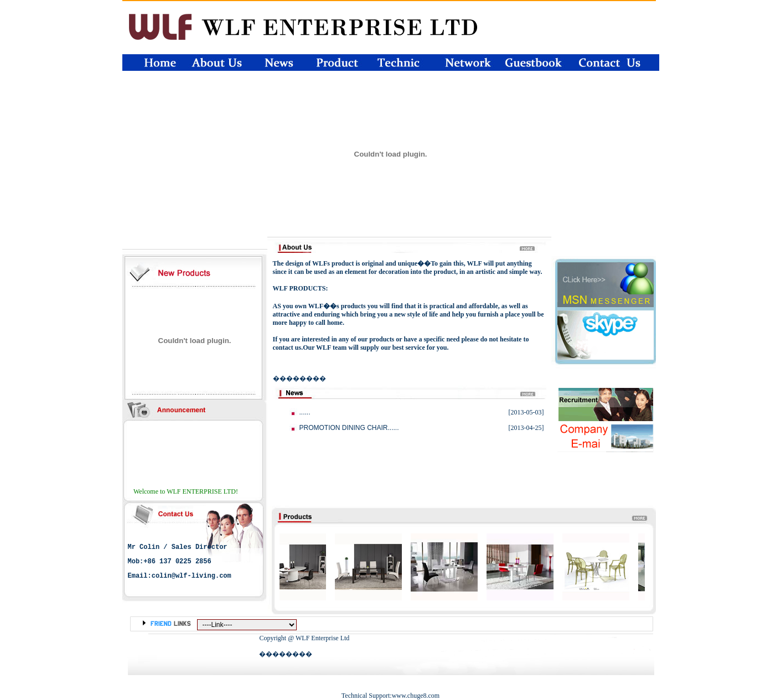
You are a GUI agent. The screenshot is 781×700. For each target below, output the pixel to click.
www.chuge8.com (416, 696)
